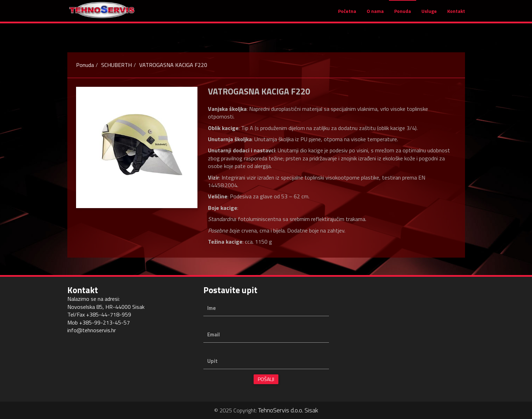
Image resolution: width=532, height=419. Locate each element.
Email (213, 334)
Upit (212, 361)
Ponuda (403, 14)
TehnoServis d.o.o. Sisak (288, 410)
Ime (212, 308)
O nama (375, 14)
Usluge (429, 14)
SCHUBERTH (117, 65)
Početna (347, 14)
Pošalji (266, 379)
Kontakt (456, 14)
